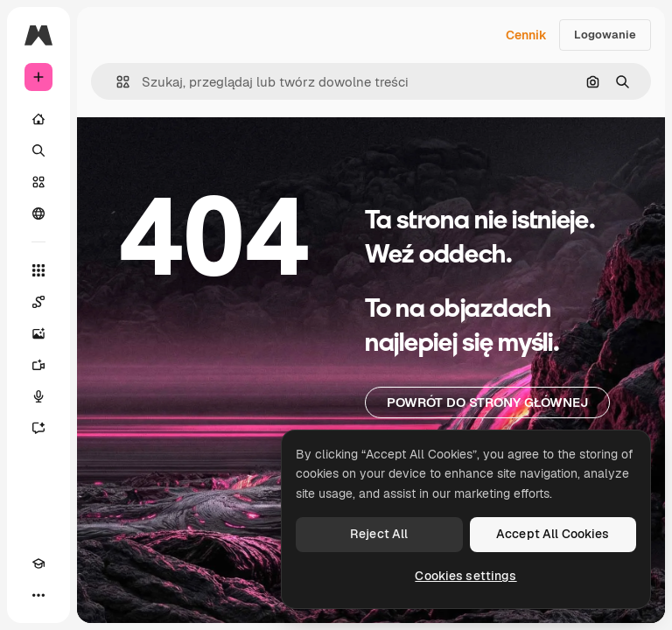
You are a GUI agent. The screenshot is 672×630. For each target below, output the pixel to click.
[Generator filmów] (38, 365)
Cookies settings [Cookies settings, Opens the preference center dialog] (465, 576)
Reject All (379, 534)
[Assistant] (38, 428)
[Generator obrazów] (38, 333)
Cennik (526, 35)
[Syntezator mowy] (38, 396)
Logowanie (605, 35)
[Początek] (38, 119)
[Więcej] (38, 595)
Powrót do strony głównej (487, 402)
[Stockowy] (38, 182)
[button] (116, 82)
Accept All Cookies (553, 534)
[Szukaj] (38, 150)
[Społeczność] (38, 213)
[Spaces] (38, 302)
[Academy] (38, 563)
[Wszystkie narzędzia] (38, 270)
